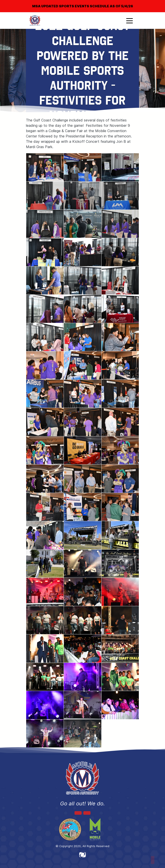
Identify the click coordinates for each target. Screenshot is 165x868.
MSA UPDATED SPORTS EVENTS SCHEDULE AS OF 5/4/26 (83, 6)
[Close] (154, 3)
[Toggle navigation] (130, 20)
